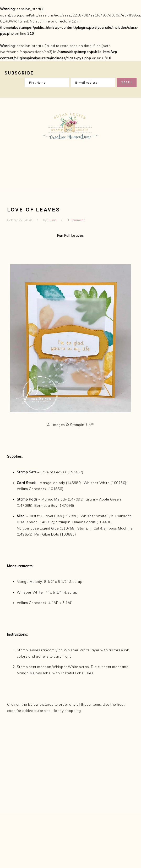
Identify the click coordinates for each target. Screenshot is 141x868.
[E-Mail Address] (93, 83)
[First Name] (47, 83)
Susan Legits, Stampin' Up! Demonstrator (70, 145)
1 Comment (76, 220)
